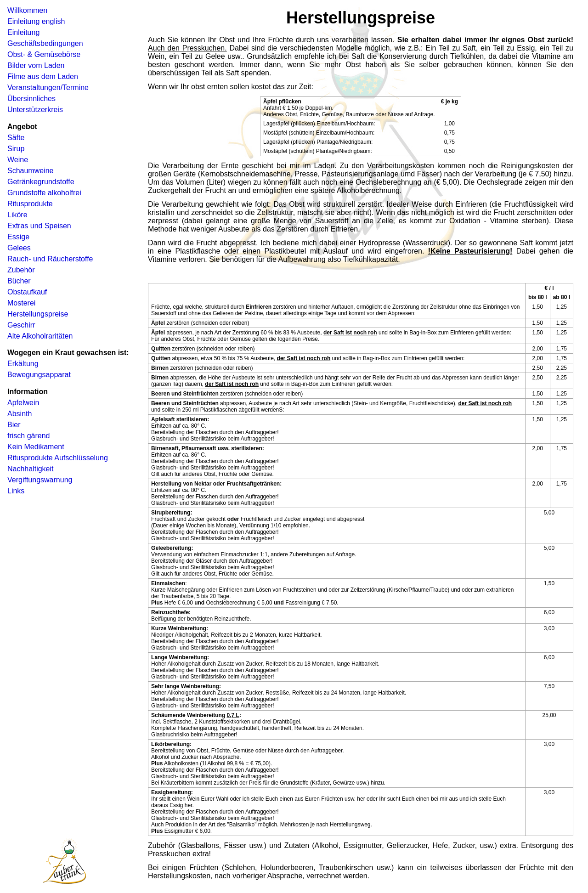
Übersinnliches (31, 99)
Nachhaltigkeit (31, 469)
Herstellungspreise (38, 314)
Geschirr (21, 325)
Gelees (19, 248)
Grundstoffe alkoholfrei (44, 193)
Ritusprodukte (30, 204)
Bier (14, 425)
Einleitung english (36, 21)
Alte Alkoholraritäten (40, 336)
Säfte (16, 138)
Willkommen (27, 10)
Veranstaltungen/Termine (48, 88)
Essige (18, 237)
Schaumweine (31, 171)
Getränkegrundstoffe (41, 182)
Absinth (20, 414)
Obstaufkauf (27, 292)
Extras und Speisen (39, 226)
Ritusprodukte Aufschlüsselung (58, 458)
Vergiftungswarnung (40, 480)
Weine (18, 160)
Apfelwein (23, 403)
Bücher (19, 281)
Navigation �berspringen (21, 3)
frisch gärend (29, 436)
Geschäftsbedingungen (45, 43)
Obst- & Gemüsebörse (44, 54)
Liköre (17, 215)
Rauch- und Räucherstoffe (50, 259)
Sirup (16, 149)
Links (16, 491)
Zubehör (21, 270)
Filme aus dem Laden (43, 76)
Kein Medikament (36, 447)
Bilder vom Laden (36, 65)
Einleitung (23, 32)
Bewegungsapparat (39, 375)
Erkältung (23, 364)
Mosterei (21, 303)
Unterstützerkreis (35, 110)
